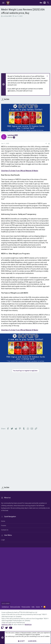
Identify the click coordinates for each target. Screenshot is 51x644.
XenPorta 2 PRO (7, 625)
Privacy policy (26, 607)
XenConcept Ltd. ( (11, 617)
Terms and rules (15, 607)
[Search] (48, 3)
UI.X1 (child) (6, 603)
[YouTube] (11, 628)
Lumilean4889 (7, 16)
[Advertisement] (25, 44)
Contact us (5, 530)
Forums (4, 526)
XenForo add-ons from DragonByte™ (32, 619)
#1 (49, 144)
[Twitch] (2, 628)
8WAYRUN (28, 625)
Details (19, 617)
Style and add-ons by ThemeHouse (13, 623)
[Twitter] (6, 628)
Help (33, 607)
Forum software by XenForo (19, 612)
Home (3, 521)
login (3, 540)
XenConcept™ (38, 614)
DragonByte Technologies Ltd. (15, 621)
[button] (3, 3)
